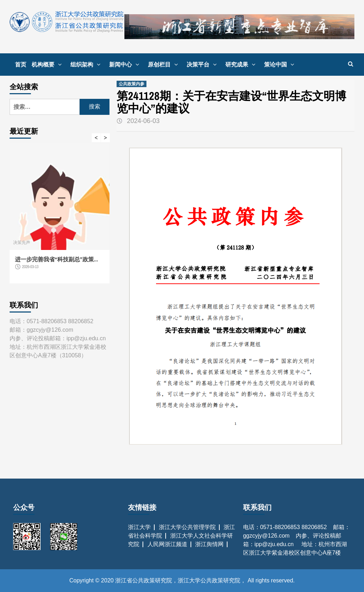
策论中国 (281, 64)
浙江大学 (139, 527)
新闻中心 (126, 64)
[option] (60, 217)
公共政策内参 (132, 84)
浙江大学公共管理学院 (187, 527)
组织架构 (87, 64)
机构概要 (48, 64)
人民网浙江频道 (167, 544)
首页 (21, 64)
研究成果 (242, 64)
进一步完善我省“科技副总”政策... (57, 259)
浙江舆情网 (209, 544)
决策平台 (203, 64)
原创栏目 (165, 64)
